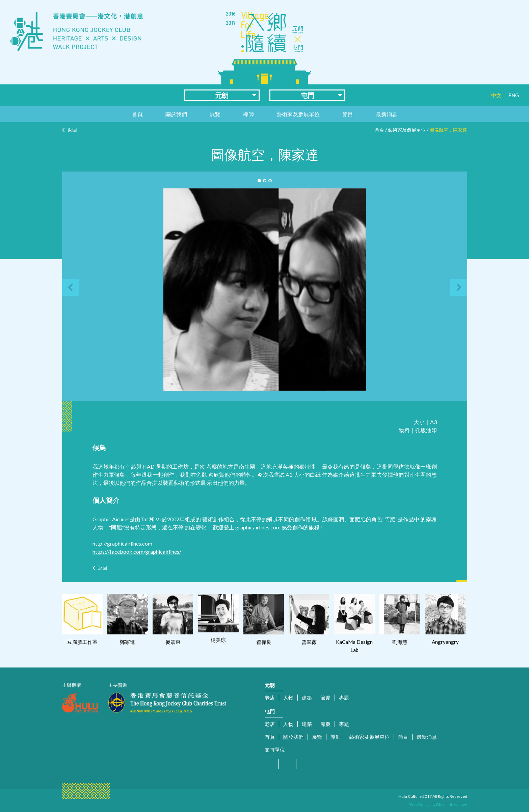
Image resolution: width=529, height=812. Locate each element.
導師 (248, 114)
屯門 (308, 95)
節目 (348, 114)
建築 (307, 698)
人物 (288, 698)
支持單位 (275, 750)
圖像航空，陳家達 (448, 130)
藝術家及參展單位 (298, 114)
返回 (72, 130)
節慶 (325, 698)
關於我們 (176, 114)
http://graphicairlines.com (122, 543)
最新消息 (387, 114)
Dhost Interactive (452, 804)
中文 (496, 95)
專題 (344, 698)
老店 (270, 698)
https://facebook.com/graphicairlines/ (137, 552)
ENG (514, 95)
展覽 (215, 114)
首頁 (137, 114)
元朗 (222, 95)
